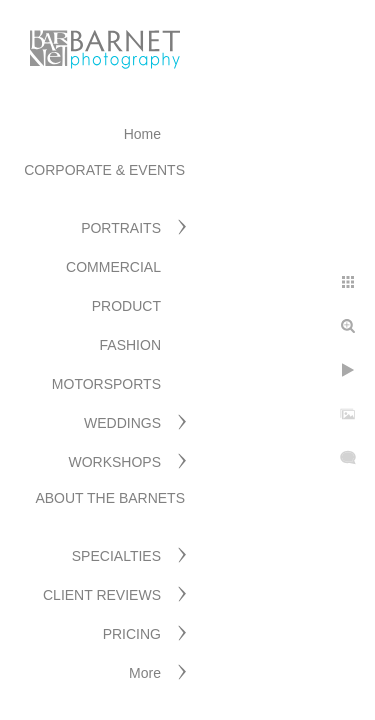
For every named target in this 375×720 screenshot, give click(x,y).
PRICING (132, 634)
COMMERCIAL (113, 267)
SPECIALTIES (116, 556)
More (145, 673)
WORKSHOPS (114, 462)
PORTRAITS (121, 228)
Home (142, 134)
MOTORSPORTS (106, 384)
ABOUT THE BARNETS (110, 498)
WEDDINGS (122, 423)
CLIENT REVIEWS (102, 595)
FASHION (130, 345)
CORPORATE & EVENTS (104, 170)
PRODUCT (126, 306)
